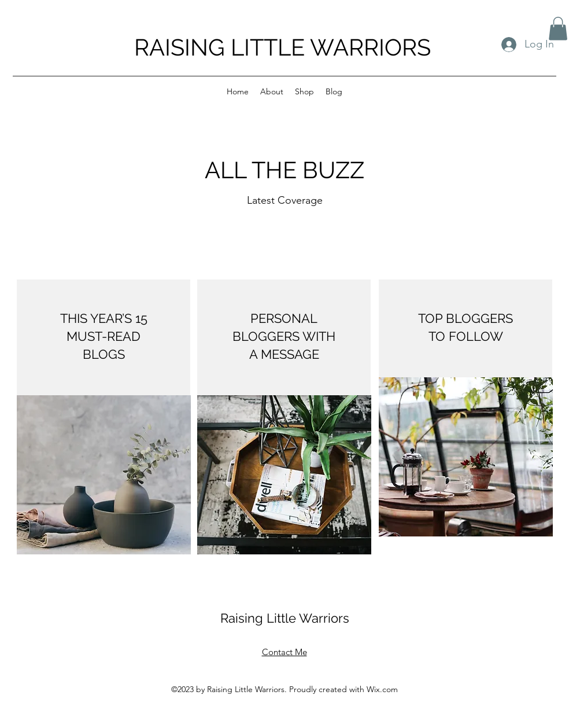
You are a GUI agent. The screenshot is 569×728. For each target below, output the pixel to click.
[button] (558, 29)
